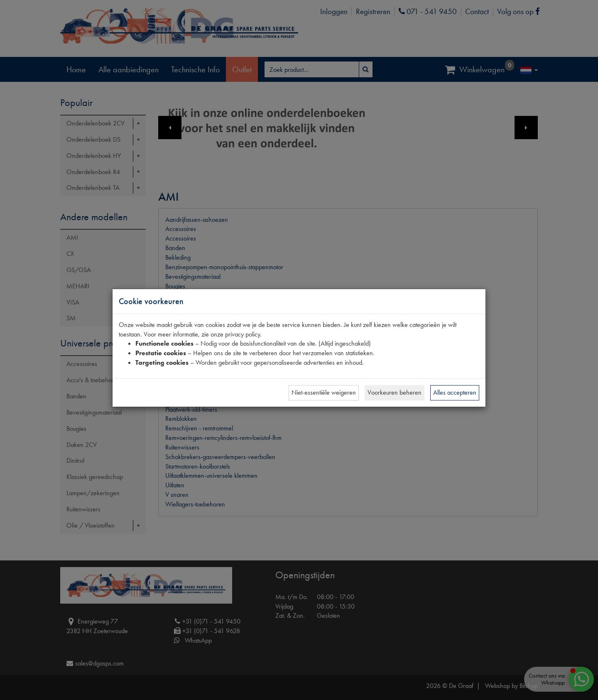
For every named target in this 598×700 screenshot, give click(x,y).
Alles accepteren (455, 392)
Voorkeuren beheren (395, 392)
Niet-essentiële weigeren (324, 392)
